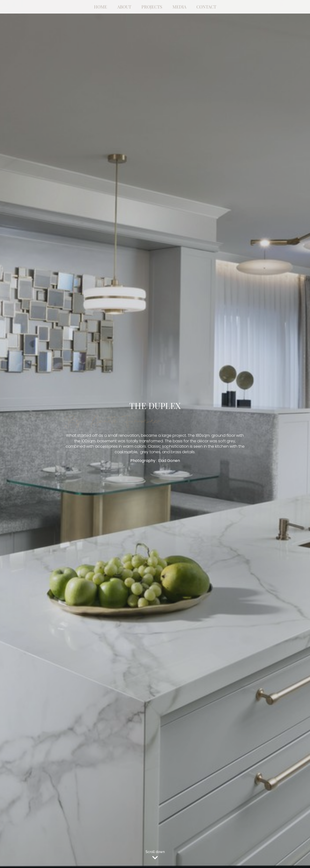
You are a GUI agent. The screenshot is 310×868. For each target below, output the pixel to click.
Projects (152, 7)
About (124, 7)
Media (179, 7)
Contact (206, 7)
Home (101, 7)
